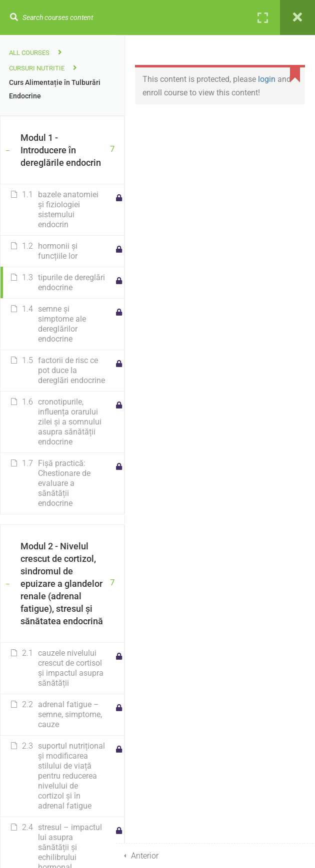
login (267, 79)
